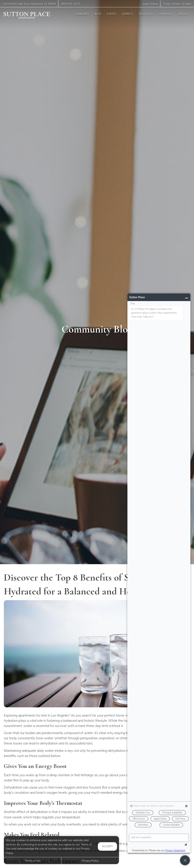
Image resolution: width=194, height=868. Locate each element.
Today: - (177, 4)
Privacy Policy (90, 861)
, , (29, 4)
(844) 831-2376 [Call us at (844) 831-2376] (70, 4)
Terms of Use (33, 861)
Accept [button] (107, 846)
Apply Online (150, 4)
